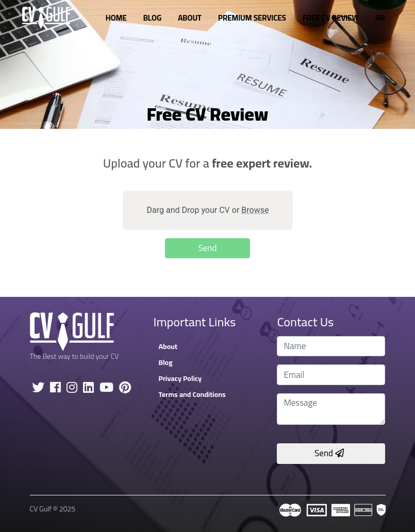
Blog (152, 18)
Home (116, 18)
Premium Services (252, 18)
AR (380, 18)
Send (329, 453)
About (190, 18)
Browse (255, 210)
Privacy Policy (180, 378)
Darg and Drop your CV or (207, 210)
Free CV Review (331, 18)
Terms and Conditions (192, 394)
